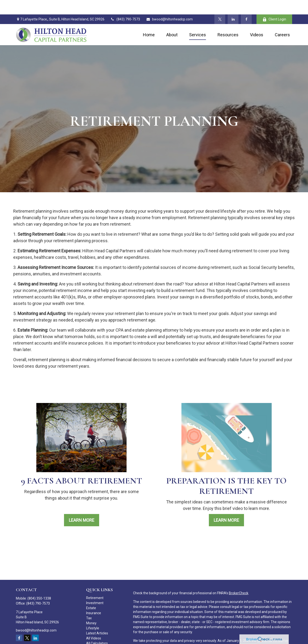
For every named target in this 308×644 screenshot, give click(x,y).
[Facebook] (246, 5)
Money (91, 609)
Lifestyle (93, 614)
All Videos (94, 624)
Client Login (274, 5)
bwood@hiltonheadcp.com (169, 5)
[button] (149, 20)
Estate (91, 594)
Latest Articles (97, 619)
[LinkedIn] (233, 5)
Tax (89, 604)
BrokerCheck (239, 579)
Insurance (94, 599)
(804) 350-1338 (39, 584)
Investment (95, 588)
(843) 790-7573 (125, 5)
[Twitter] (220, 5)
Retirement (95, 583)
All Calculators (97, 629)
